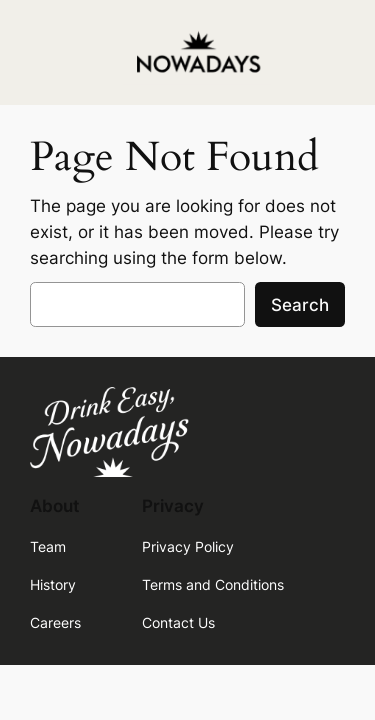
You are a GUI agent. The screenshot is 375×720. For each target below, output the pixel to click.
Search (300, 305)
